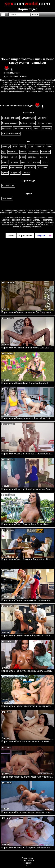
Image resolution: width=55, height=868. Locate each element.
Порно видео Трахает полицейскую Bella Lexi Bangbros (28, 636)
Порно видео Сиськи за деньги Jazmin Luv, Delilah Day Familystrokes (28, 418)
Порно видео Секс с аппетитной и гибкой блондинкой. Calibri (28, 454)
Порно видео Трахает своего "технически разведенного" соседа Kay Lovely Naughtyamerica (28, 706)
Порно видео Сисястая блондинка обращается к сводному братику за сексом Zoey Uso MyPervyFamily (28, 848)
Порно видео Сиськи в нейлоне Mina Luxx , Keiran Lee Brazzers (28, 348)
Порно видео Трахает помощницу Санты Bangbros (27, 671)
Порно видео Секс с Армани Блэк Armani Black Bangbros (28, 524)
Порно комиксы (28, 860)
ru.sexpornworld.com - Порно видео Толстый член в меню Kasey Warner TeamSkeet (28, 212)
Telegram (28, 863)
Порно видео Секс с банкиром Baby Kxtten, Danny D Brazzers (28, 559)
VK (27, 865)
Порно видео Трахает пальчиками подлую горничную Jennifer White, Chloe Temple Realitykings (28, 600)
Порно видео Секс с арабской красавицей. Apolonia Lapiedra (28, 489)
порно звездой (35, 226)
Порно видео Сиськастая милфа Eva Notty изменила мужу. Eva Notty (28, 312)
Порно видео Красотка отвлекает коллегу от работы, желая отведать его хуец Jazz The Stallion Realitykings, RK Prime (28, 812)
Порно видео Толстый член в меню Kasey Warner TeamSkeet (27, 61)
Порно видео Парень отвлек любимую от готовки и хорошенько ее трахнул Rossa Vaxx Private (28, 777)
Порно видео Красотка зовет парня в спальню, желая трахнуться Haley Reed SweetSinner (28, 741)
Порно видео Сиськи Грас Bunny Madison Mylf (25, 383)
